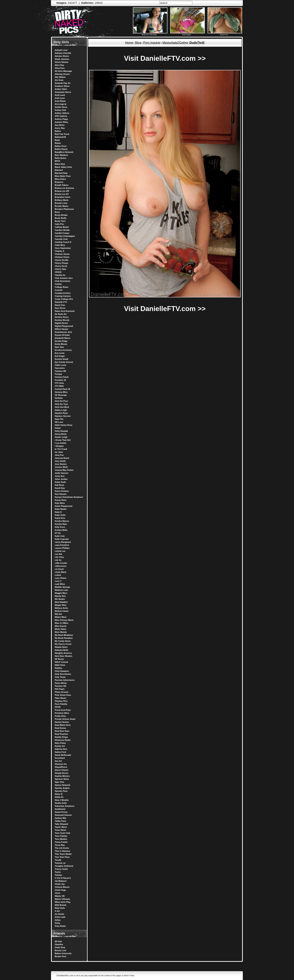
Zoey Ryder (60, 926)
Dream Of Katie (62, 335)
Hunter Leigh (61, 437)
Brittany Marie (62, 200)
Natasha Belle (61, 650)
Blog (138, 43)
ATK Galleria (61, 116)
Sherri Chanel (61, 770)
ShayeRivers (61, 767)
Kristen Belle (61, 530)
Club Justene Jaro (64, 278)
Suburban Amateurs (65, 806)
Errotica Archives (63, 350)
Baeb (57, 140)
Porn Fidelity (61, 704)
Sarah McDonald (63, 755)
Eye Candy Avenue (64, 362)
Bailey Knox (61, 146)
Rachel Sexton (62, 722)
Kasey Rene (61, 500)
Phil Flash (60, 689)
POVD (58, 707)
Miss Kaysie (61, 626)
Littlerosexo (61, 566)
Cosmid (58, 290)
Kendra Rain (61, 524)
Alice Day (59, 65)
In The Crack (61, 449)
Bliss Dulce (60, 179)
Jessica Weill (61, 467)
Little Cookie (61, 563)
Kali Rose (59, 485)
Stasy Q (59, 794)
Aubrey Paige (61, 119)
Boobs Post (60, 956)
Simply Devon (62, 773)
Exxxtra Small (61, 359)
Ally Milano (60, 77)
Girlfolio (59, 398)
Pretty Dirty (60, 716)
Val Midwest (61, 881)
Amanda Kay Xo (63, 83)
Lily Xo (58, 560)
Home (129, 43)
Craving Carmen (63, 296)
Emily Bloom (61, 344)
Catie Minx (60, 245)
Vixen (57, 893)
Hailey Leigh (61, 410)
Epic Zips (59, 347)
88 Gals (58, 941)
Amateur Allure (62, 86)
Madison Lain (61, 590)
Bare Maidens (61, 155)
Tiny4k (58, 860)
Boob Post (225, 34)
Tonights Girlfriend (64, 866)
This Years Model (63, 854)
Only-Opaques (62, 671)
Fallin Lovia (60, 365)
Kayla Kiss (60, 518)
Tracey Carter (61, 869)
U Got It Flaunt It (63, 878)
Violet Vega (60, 890)
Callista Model (62, 227)
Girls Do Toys (61, 404)
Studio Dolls (61, 803)
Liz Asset (59, 569)
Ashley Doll (60, 110)
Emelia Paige (61, 341)
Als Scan (59, 80)
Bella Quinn (60, 158)
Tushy (58, 872)
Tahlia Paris (60, 821)
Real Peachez (61, 734)
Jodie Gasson (61, 473)
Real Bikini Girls (63, 725)
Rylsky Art (60, 746)
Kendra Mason (62, 521)
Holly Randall (61, 431)
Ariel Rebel (60, 101)
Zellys (58, 920)
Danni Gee (60, 305)
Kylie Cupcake (62, 539)
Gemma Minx (61, 392)
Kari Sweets (61, 494)
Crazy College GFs (64, 299)
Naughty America (63, 653)
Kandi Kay (60, 488)
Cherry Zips (60, 269)
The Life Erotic (62, 848)
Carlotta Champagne (65, 236)
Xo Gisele (59, 914)
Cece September (63, 248)
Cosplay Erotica (63, 293)
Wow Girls (60, 908)
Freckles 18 (60, 380)
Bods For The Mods (150, 34)
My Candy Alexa (63, 641)
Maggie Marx (61, 593)
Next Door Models (64, 656)
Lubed (58, 575)
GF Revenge (61, 395)
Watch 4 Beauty (62, 899)
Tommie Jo (60, 863)
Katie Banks (61, 509)
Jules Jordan (61, 479)
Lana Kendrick (62, 545)
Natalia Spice (61, 647)
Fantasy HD (60, 371)
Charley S (60, 251)
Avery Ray (60, 128)
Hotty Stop (60, 947)
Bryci (57, 212)
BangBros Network (64, 152)
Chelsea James (62, 254)
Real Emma (60, 728)
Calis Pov (59, 224)
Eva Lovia (60, 353)
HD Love (59, 422)
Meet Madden (61, 602)
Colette (58, 284)
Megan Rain (61, 605)
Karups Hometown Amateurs (69, 497)
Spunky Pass (61, 791)
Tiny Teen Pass (62, 857)
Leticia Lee (60, 551)
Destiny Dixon (62, 317)
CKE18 (58, 272)
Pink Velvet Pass (63, 695)
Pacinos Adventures (65, 680)
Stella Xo (59, 797)
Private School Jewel (65, 719)
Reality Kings (61, 737)
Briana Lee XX (62, 194)
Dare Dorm (60, 308)
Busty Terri (60, 221)
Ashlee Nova (61, 107)
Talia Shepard (61, 824)
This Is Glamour (63, 851)
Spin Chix (60, 782)
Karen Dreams (62, 491)
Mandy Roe (60, 596)
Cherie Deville (62, 260)
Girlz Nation (187, 34)
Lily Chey (59, 557)
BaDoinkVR (60, 137)
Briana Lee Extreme (64, 188)
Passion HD (60, 686)
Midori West (61, 617)
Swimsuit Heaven (63, 815)
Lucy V (58, 581)
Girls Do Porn (61, 401)
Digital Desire (61, 323)
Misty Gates (61, 629)
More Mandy (61, 632)
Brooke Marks (62, 206)
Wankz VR (60, 896)
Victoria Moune (62, 887)
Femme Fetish (62, 377)
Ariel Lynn (60, 98)
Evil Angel (60, 356)
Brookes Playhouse (64, 209)
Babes (58, 131)
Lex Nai (58, 554)
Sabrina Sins (61, 749)
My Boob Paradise (64, 638)
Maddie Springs (62, 587)
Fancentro (60, 368)
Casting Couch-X (63, 242)
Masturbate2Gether (175, 43)
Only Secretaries (63, 674)
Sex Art (58, 761)
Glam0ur (59, 944)
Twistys (58, 875)
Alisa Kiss (60, 68)
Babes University (63, 953)
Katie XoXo (60, 515)
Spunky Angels (62, 788)
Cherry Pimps (61, 263)
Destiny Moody (62, 320)
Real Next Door (62, 731)
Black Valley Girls (63, 167)
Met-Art (58, 614)
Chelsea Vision (62, 257)
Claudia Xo (60, 275)
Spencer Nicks (62, 779)
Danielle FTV (61, 302)
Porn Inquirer (152, 43)
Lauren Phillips (62, 548)
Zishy (57, 923)
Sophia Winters (62, 776)
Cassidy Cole (61, 239)
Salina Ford (60, 752)
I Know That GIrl (63, 440)
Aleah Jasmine (62, 59)
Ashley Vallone (62, 113)
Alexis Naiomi (61, 62)
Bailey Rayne (61, 149)
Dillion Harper (61, 329)
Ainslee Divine (62, 56)
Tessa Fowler (61, 842)
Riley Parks (60, 743)
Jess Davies (61, 464)
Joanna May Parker (64, 470)
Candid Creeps (62, 233)
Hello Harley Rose (64, 425)
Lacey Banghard (63, 542)
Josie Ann (60, 476)
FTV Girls (59, 383)
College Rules (62, 287)
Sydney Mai (60, 818)
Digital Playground (64, 326)
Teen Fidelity (61, 836)
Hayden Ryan (61, 413)
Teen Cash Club (62, 833)
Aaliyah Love (61, 50)
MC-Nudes (60, 599)
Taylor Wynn (61, 827)
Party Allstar (61, 683)
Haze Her (59, 419)
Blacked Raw (61, 173)
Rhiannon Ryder (63, 740)
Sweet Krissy (61, 812)
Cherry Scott (61, 266)
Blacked (59, 170)
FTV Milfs (59, 386)
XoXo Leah (60, 917)
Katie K (58, 512)
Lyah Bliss (60, 584)
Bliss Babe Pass (63, 176)
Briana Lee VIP (62, 191)
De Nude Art (61, 314)
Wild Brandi (60, 905)
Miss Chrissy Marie (64, 620)
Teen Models (61, 839)
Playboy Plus (61, 701)
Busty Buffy (61, 218)
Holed (58, 428)
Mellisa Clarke (62, 611)
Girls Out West (62, 407)
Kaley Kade (60, 482)
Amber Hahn (61, 89)
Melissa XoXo (61, 608)
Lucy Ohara (60, 578)
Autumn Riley (61, 122)
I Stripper (59, 446)
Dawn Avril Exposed (65, 311)
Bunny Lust (60, 950)
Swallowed (60, 809)
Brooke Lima (61, 203)
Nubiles (58, 668)
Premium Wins (62, 713)
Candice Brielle (62, 230)
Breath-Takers (62, 185)
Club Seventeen (63, 281)
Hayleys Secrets (63, 416)
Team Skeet (60, 830)
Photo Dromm (62, 692)
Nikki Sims (60, 665)
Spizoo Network (63, 785)
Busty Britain (61, 215)
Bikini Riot (60, 164)
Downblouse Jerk (63, 332)
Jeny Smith (60, 461)
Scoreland (60, 758)
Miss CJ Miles (61, 623)
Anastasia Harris (63, 92)
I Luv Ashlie (60, 443)
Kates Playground (64, 506)
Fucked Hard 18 (62, 389)
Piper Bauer (61, 698)
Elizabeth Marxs (63, 338)
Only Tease (60, 677)
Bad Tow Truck (62, 134)
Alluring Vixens (62, 74)
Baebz (58, 143)
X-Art (57, 911)
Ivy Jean (59, 452)
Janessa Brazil (62, 458)
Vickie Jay (60, 884)
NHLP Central (61, 662)
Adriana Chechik (63, 53)
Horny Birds (61, 434)
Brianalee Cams (63, 197)
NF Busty (59, 659)
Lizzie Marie (61, 572)
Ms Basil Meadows (64, 635)
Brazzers (59, 182)
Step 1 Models (62, 800)
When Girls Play (63, 902)
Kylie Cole (60, 536)
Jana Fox (59, 455)
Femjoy (58, 374)
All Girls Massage (63, 71)
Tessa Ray (60, 845)
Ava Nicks (60, 125)
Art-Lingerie (61, 104)
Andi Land (60, 95)
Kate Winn (60, 503)
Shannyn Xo (61, 764)
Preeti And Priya (63, 710)
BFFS (57, 161)
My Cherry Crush (63, 644)
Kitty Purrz (60, 527)
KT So (58, 533)
